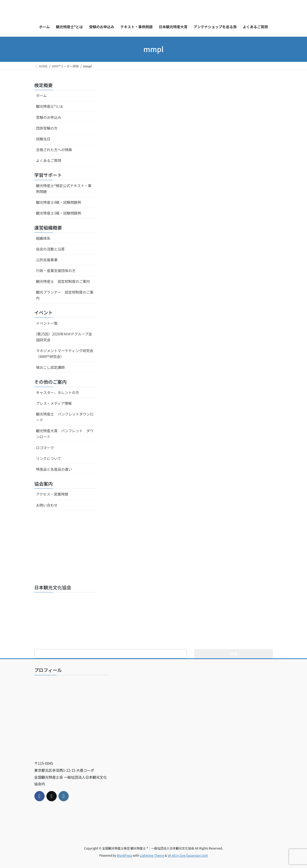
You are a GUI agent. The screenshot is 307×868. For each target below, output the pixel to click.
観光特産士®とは (50, 106)
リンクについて (49, 458)
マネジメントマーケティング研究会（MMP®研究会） (65, 354)
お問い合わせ (47, 505)
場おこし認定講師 (51, 367)
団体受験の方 (47, 128)
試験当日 (43, 139)
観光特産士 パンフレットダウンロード (65, 417)
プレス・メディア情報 (54, 403)
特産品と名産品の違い (54, 469)
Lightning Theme (152, 855)
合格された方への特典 (54, 150)
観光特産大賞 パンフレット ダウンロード (65, 434)
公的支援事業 (47, 260)
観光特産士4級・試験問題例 (59, 202)
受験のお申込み (49, 117)
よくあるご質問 (49, 160)
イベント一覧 (47, 323)
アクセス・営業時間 (52, 494)
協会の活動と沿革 (51, 249)
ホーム (42, 95)
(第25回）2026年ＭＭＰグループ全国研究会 (64, 337)
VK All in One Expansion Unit (188, 855)
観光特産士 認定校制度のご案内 (63, 281)
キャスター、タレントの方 (58, 392)
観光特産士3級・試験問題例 (59, 213)
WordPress (124, 855)
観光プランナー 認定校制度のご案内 (65, 295)
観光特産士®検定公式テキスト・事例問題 (64, 189)
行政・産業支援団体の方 (56, 271)
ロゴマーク (45, 448)
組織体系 (43, 238)
